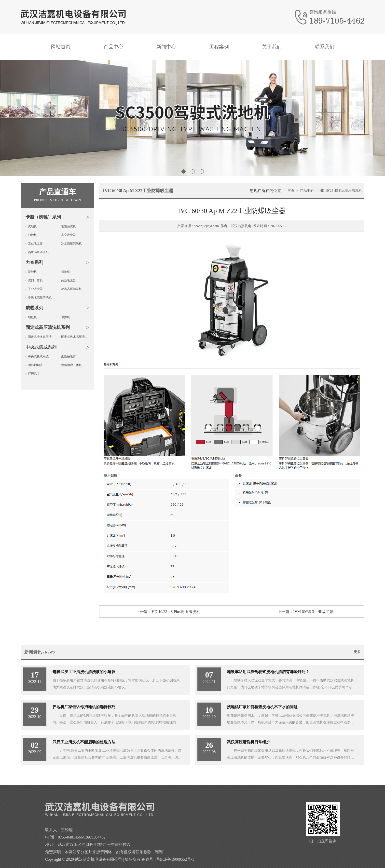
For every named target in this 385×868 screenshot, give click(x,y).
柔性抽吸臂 (69, 356)
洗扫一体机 (35, 280)
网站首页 (61, 47)
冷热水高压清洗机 (40, 298)
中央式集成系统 (38, 356)
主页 (291, 191)
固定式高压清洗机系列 (48, 327)
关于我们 (272, 47)
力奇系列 (34, 262)
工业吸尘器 (35, 244)
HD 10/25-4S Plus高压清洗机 (341, 191)
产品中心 (113, 47)
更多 (357, 652)
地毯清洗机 (69, 226)
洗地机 (32, 226)
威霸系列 (34, 308)
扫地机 (32, 235)
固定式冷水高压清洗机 (42, 337)
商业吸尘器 (69, 280)
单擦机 (66, 317)
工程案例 (219, 47)
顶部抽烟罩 (35, 365)
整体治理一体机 (71, 365)
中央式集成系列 (41, 347)
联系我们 (325, 47)
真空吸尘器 (69, 235)
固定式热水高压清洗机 (75, 337)
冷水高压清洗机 (71, 244)
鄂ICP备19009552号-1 (176, 859)
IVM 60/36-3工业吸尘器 (313, 612)
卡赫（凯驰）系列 (43, 217)
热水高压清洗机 (38, 252)
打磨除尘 (34, 374)
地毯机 (32, 317)
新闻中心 (166, 47)
